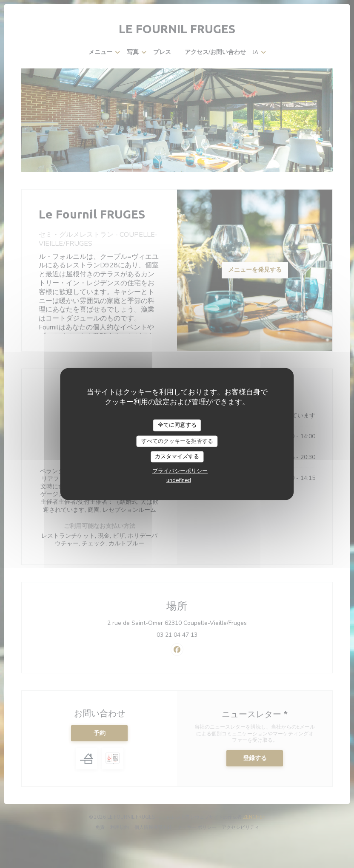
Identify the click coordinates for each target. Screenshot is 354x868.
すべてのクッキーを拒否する (177, 441)
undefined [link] (179, 480)
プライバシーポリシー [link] (180, 471)
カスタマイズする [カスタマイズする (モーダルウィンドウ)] (177, 457)
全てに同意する (177, 425)
